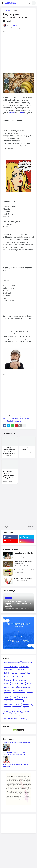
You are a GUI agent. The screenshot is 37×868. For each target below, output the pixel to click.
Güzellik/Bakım (25, 673)
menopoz (7, 708)
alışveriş (29, 684)
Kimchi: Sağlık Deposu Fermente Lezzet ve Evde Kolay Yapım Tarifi (9, 451)
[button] (2, 3)
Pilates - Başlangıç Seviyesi (23, 578)
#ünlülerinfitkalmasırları (12, 663)
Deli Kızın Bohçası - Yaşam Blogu (14, 755)
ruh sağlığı (27, 711)
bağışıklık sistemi (10, 690)
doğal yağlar (8, 701)
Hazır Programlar (19, 677)
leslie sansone (27, 704)
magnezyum (22, 416)
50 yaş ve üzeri (27, 663)
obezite (26, 708)
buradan (12, 113)
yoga (19, 715)
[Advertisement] (18, 52)
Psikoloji (7, 684)
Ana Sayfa (6, 11)
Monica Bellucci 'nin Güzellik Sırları (23, 554)
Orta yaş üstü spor (21, 680)
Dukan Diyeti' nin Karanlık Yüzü (24, 570)
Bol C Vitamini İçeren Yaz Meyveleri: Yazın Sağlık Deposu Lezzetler (8, 475)
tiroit (14, 715)
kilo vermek (8, 704)
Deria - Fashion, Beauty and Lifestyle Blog (17, 743)
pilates (6, 711)
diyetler (14, 697)
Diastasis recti (9, 670)
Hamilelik (7, 677)
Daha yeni (6, 527)
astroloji (7, 687)
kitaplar (17, 704)
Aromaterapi (24, 666)
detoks (6, 697)
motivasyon (17, 708)
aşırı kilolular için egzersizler (21, 687)
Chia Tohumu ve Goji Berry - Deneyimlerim (23, 562)
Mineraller (6, 421)
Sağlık (12, 421)
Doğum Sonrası (21, 670)
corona (30, 694)
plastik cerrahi (16, 711)
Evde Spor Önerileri (10, 673)
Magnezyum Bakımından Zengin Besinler (16, 418)
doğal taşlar (23, 697)
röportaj (7, 715)
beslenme (14, 11)
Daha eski (31, 527)
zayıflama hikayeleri (11, 718)
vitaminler (18, 421)
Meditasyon (8, 680)
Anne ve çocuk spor (11, 666)
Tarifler (21, 684)
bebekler (21, 690)
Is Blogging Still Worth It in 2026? (14, 753)
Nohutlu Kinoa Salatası (26, 449)
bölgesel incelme (19, 694)
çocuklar (23, 718)
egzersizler (19, 701)
